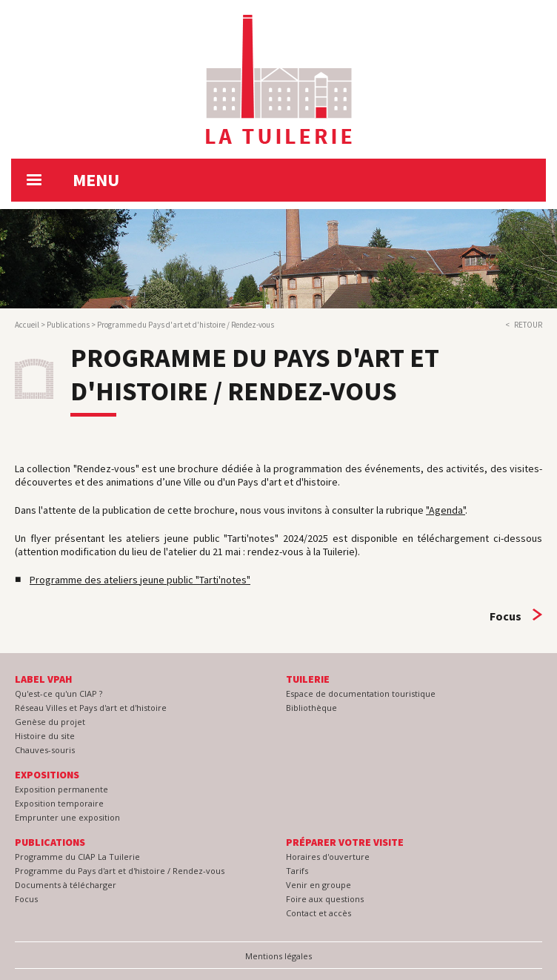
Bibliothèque (311, 708)
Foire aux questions (325, 899)
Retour (528, 325)
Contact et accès (318, 913)
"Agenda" (446, 510)
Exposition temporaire (59, 803)
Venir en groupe (318, 885)
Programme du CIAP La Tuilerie (77, 857)
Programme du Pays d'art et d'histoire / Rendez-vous (120, 871)
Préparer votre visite (345, 842)
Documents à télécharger (66, 885)
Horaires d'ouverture (328, 857)
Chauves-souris (45, 750)
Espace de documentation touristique (361, 693)
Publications (68, 325)
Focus (506, 616)
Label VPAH (43, 679)
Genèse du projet (50, 722)
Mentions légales (278, 956)
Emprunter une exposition (67, 817)
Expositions (47, 775)
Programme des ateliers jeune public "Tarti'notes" (140, 580)
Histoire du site (45, 736)
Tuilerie (308, 679)
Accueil (27, 325)
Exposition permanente (61, 789)
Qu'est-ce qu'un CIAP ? (59, 693)
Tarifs (297, 871)
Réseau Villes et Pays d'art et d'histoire (91, 708)
